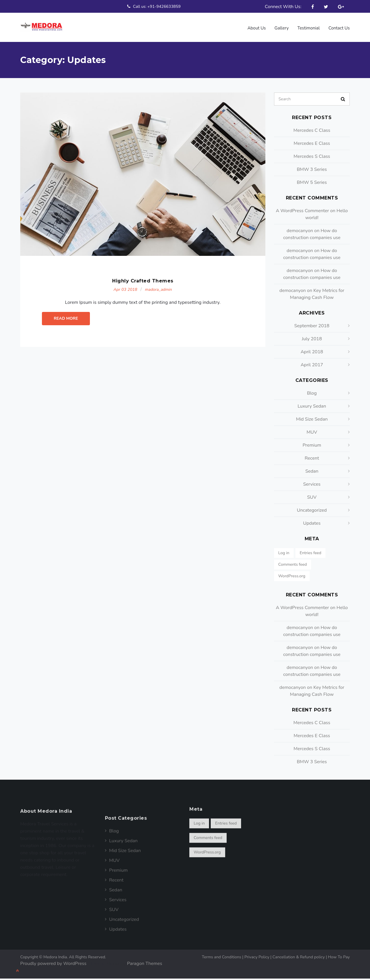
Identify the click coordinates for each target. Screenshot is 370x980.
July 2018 (312, 339)
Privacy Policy (258, 957)
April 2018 (312, 352)
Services (312, 484)
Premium (312, 445)
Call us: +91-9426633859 (153, 6)
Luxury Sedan (312, 406)
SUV (312, 497)
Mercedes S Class (312, 156)
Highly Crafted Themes (143, 290)
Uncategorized (312, 510)
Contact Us (339, 28)
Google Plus (341, 7)
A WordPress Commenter (302, 211)
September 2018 (312, 326)
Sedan (312, 471)
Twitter (326, 7)
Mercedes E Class (312, 143)
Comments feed (293, 564)
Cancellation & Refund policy (300, 957)
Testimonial (308, 28)
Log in (284, 553)
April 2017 (312, 365)
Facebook (313, 7)
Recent (312, 458)
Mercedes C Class (312, 130)
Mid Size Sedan (312, 419)
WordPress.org (292, 576)
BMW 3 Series (312, 169)
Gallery (281, 28)
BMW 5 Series (312, 182)
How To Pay (339, 957)
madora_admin (158, 298)
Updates (312, 523)
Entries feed (311, 553)
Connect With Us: (283, 7)
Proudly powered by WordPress (53, 964)
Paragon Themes (144, 964)
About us (256, 28)
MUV (312, 432)
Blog (312, 393)
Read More (66, 327)
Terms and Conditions (223, 957)
